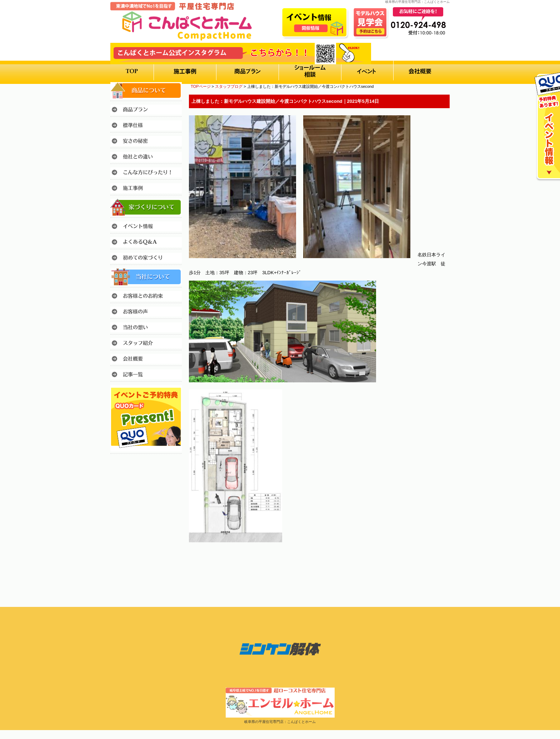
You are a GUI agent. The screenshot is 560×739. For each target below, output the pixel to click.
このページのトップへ (432, 562)
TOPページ (201, 86)
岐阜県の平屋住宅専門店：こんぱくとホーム (280, 722)
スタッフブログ (229, 86)
